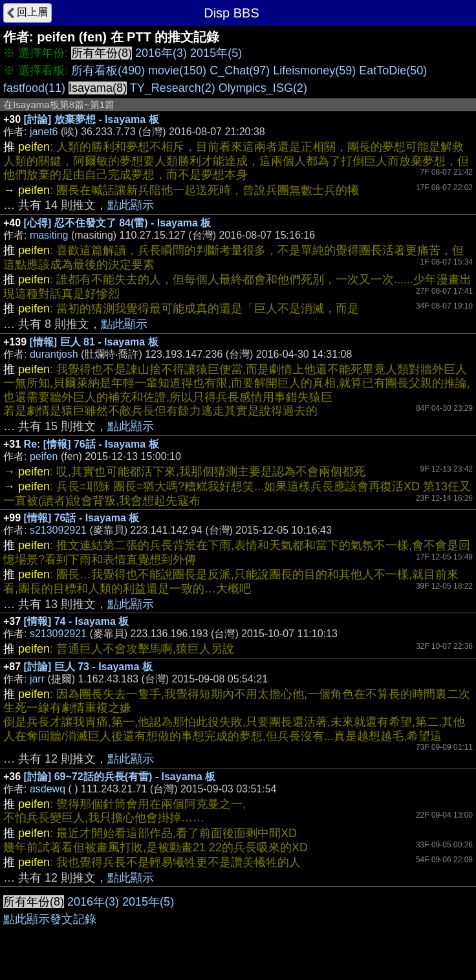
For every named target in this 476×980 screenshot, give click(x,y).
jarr (37, 679)
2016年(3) (161, 53)
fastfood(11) (34, 88)
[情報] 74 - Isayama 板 (77, 621)
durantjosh (54, 354)
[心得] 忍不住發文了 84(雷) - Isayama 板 (118, 223)
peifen (44, 456)
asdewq (48, 789)
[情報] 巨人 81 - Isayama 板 (94, 342)
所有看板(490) (108, 71)
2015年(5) (216, 53)
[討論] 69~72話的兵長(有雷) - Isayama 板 (120, 777)
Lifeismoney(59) (314, 71)
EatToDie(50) (393, 71)
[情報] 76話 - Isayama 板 (82, 518)
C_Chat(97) (240, 71)
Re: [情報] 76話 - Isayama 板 (92, 444)
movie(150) (177, 71)
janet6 (44, 132)
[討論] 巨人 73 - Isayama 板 (88, 667)
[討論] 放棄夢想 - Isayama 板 (92, 119)
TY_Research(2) (173, 88)
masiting (49, 235)
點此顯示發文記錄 (50, 919)
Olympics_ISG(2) (263, 88)
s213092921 (58, 530)
